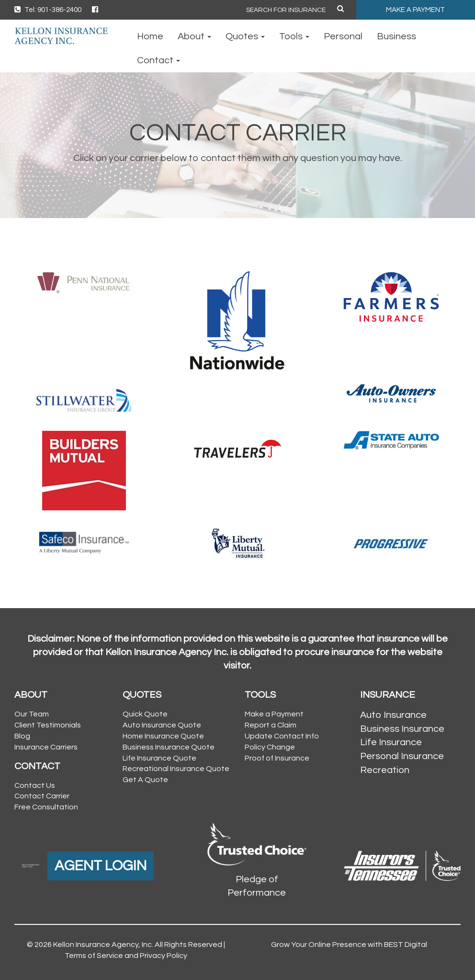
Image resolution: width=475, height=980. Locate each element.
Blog (22, 736)
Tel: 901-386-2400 (48, 10)
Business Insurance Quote (169, 747)
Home (150, 36)
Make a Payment (274, 714)
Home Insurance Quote (163, 736)
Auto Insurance (393, 715)
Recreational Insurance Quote (176, 769)
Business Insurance (402, 729)
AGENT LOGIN (101, 866)
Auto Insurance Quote (162, 725)
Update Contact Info (282, 736)
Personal (343, 36)
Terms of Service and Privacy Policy (126, 956)
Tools (294, 36)
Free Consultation (46, 807)
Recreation (385, 770)
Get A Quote (145, 780)
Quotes (245, 36)
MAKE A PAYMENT (415, 10)
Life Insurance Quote (159, 758)
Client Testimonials (48, 725)
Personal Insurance (402, 756)
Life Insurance (391, 742)
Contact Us (35, 785)
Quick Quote (145, 714)
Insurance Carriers (46, 747)
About (194, 36)
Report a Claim (271, 725)
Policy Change (270, 747)
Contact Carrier (42, 796)
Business (396, 36)
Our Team (32, 714)
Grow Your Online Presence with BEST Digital (349, 945)
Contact (158, 60)
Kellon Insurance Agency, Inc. (103, 945)
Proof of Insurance (277, 758)
